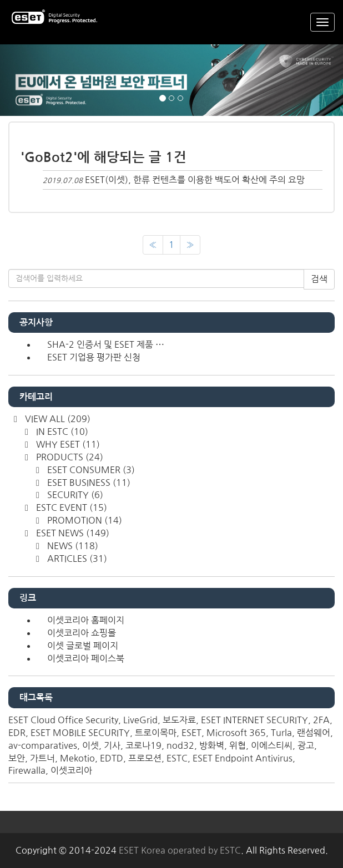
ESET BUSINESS (88, 483)
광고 (306, 745)
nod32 (180, 745)
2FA (321, 720)
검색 (319, 279)
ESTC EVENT (70, 507)
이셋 (90, 745)
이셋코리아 (71, 770)
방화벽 (212, 745)
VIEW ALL (57, 419)
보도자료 (179, 720)
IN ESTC (61, 432)
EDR (17, 733)
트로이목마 (156, 733)
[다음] (190, 245)
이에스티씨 (272, 745)
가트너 (42, 758)
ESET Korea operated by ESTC (180, 850)
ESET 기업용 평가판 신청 (94, 357)
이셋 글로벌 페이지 (83, 646)
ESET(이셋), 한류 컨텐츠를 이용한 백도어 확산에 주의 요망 (195, 180)
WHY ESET (67, 444)
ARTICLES (76, 559)
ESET (191, 733)
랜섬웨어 (314, 733)
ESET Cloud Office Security (63, 720)
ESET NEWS (72, 533)
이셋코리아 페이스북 (86, 658)
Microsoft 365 (236, 733)
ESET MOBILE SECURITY (80, 733)
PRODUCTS (69, 457)
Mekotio (77, 758)
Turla (281, 733)
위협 (238, 745)
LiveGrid (140, 720)
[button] (26, 80)
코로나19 (143, 745)
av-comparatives (43, 745)
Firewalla (27, 770)
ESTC (177, 758)
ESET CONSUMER (90, 470)
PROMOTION (84, 520)
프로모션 (145, 758)
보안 (17, 758)
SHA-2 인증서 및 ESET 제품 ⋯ (106, 344)
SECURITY (74, 495)
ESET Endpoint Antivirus (243, 758)
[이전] (153, 245)
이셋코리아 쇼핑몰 (82, 633)
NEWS (72, 546)
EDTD (112, 758)
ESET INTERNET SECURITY (254, 720)
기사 (112, 745)
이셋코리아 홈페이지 (86, 620)
